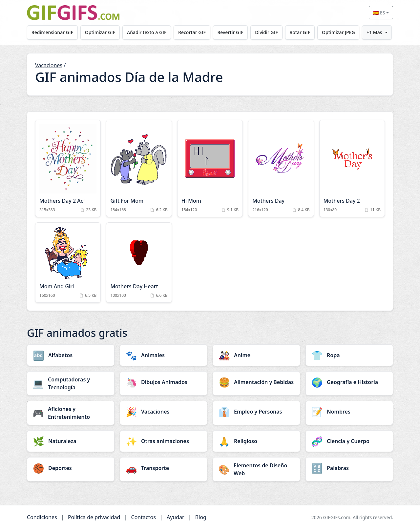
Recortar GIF (192, 32)
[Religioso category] (256, 441)
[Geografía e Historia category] (349, 382)
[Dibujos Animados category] (164, 382)
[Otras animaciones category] (164, 441)
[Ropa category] (349, 355)
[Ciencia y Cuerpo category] (349, 441)
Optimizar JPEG (338, 32)
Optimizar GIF (100, 32)
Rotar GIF (300, 32)
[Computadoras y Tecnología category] (71, 383)
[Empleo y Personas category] (256, 412)
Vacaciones (49, 65)
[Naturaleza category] (71, 441)
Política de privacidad (94, 517)
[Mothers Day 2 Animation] (352, 168)
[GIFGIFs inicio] (73, 13)
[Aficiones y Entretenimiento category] (71, 413)
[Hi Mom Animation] (210, 168)
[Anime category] (256, 355)
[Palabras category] (349, 468)
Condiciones (42, 517)
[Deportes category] (71, 468)
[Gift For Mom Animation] (139, 168)
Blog (201, 517)
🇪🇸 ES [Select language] (379, 13)
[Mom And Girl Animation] (68, 263)
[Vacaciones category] (164, 412)
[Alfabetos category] (71, 355)
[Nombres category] (349, 412)
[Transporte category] (164, 468)
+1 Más (374, 32)
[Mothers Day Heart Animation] (139, 263)
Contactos (144, 517)
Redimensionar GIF (52, 32)
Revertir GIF (230, 32)
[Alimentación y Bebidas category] (256, 382)
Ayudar (176, 517)
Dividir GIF (266, 32)
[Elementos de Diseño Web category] (256, 469)
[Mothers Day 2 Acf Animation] (68, 168)
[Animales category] (164, 355)
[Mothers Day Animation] (281, 168)
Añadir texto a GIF (147, 32)
